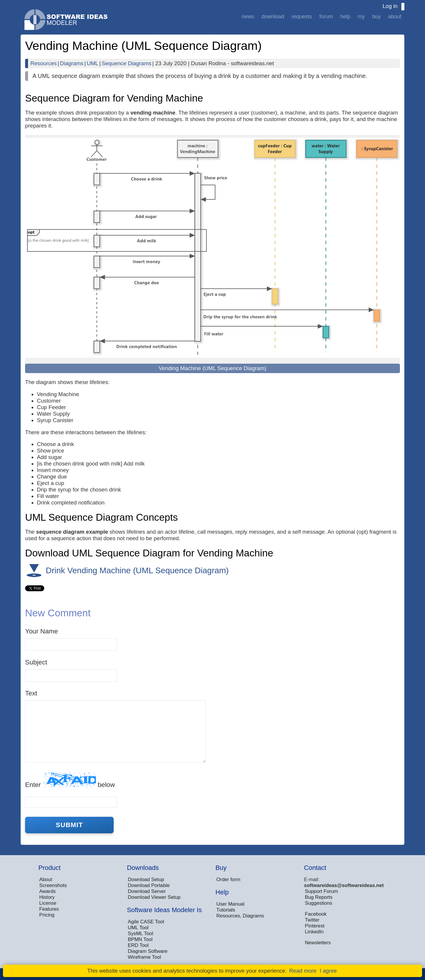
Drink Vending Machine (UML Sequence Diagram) (137, 570)
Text (31, 693)
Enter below (70, 780)
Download (273, 17)
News (248, 17)
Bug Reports (319, 897)
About (395, 17)
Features (49, 909)
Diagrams (72, 63)
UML (93, 63)
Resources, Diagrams (240, 916)
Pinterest (315, 926)
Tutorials (226, 910)
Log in (390, 6)
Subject (36, 662)
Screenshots (53, 885)
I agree (328, 971)
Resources (44, 63)
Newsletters (318, 943)
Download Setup (146, 879)
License (48, 903)
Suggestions (318, 903)
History (47, 897)
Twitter (312, 920)
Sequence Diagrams (126, 63)
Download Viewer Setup (154, 897)
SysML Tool (140, 934)
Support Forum (321, 891)
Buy (376, 17)
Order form (228, 879)
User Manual (230, 904)
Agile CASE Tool (146, 922)
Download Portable (149, 885)
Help (345, 17)
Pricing (47, 915)
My (361, 17)
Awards (48, 891)
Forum (326, 17)
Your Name (41, 631)
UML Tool (138, 928)
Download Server (147, 891)
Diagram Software (148, 951)
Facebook (316, 914)
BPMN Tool (140, 939)
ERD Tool (138, 945)
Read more (303, 971)
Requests (302, 17)
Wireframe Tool (144, 957)
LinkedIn (314, 932)
